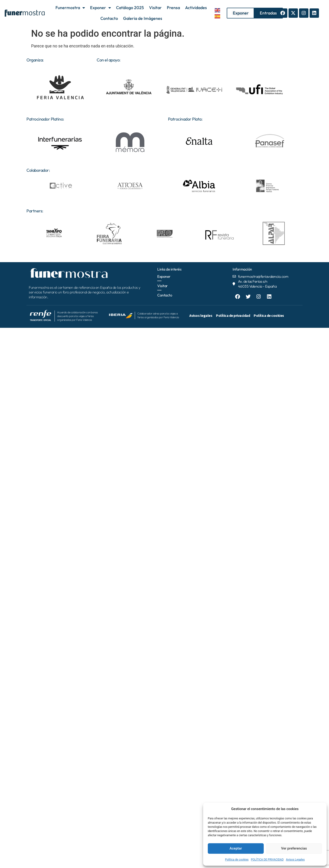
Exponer (101, 8)
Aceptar (236, 848)
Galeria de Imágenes (143, 18)
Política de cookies (237, 860)
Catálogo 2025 (130, 8)
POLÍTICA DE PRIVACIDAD (267, 860)
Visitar (155, 8)
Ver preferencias (294, 848)
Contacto (109, 18)
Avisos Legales (295, 860)
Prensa (173, 8)
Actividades (196, 8)
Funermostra (70, 8)
